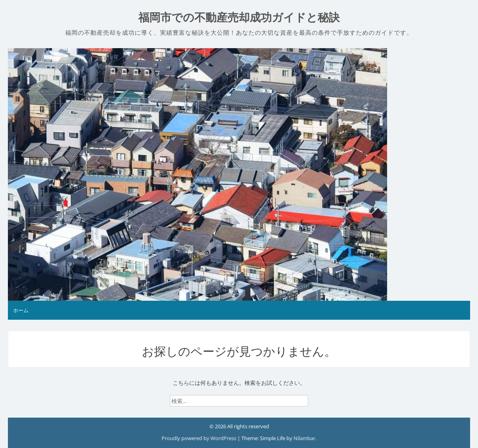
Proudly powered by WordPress (199, 438)
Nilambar (304, 438)
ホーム (21, 310)
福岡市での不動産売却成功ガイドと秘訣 (239, 18)
